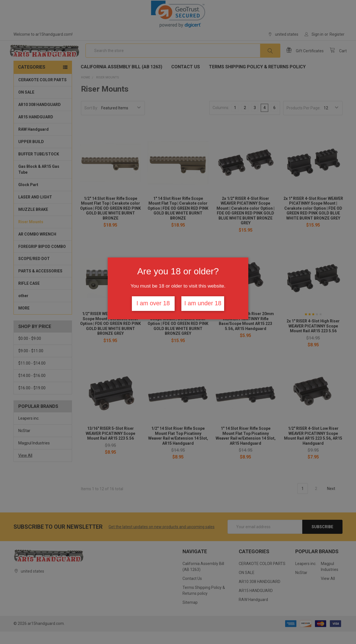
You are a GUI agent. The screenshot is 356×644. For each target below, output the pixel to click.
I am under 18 (203, 303)
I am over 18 (153, 303)
